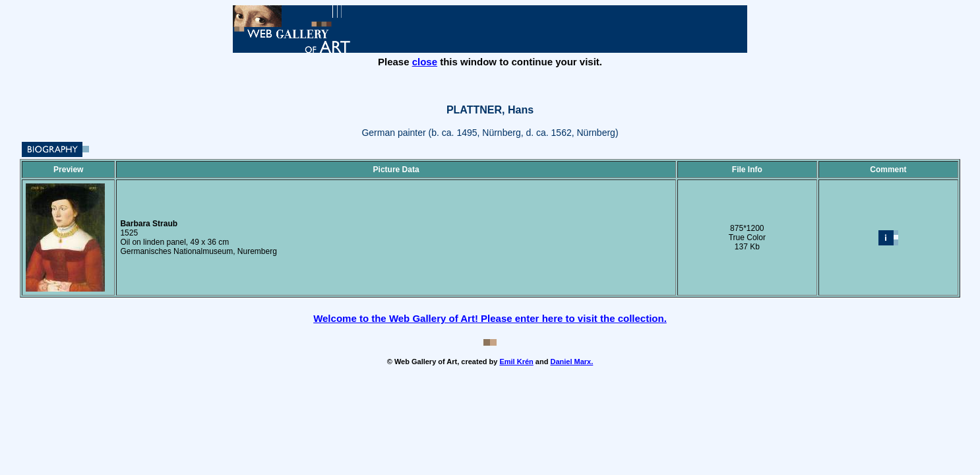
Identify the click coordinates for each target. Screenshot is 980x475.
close (425, 62)
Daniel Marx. (571, 362)
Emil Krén (516, 362)
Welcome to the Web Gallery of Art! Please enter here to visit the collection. (490, 318)
